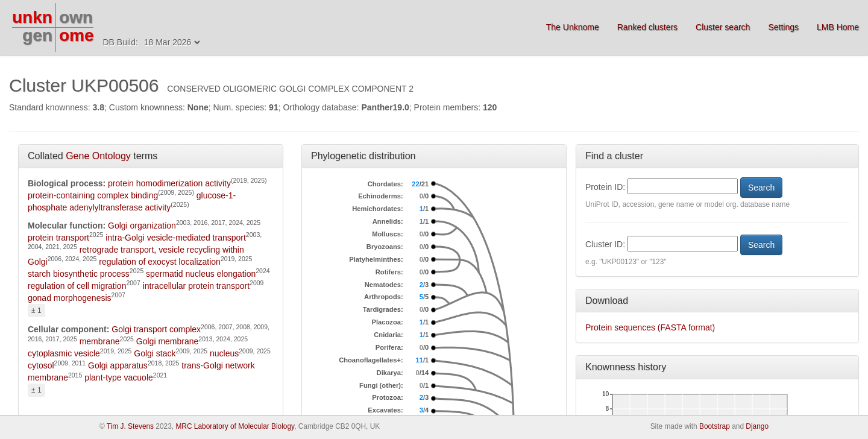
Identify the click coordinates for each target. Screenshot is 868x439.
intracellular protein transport (196, 286)
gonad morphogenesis (70, 298)
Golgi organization (142, 226)
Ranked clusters (647, 27)
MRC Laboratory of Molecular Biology (235, 426)
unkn (32, 17)
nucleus (224, 353)
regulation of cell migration (77, 286)
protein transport (58, 238)
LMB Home (838, 27)
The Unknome (573, 27)
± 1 (36, 311)
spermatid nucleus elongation (201, 274)
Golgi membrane (168, 341)
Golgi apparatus (118, 365)
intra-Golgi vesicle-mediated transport (176, 238)
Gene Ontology (98, 156)
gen (37, 35)
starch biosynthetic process (79, 274)
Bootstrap (715, 426)
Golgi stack (155, 353)
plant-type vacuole (119, 377)
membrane (100, 341)
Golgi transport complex (156, 329)
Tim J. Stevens (130, 426)
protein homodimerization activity (169, 183)
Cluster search (723, 27)
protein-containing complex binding (93, 195)
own (76, 17)
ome (77, 35)
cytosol (41, 365)
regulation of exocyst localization (160, 262)
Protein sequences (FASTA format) (650, 327)
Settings (783, 27)
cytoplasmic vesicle (64, 353)
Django (757, 426)
